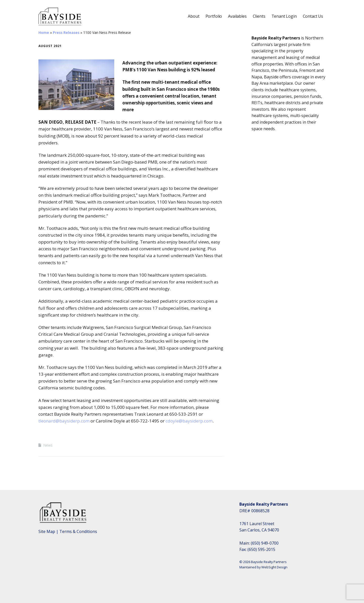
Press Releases (66, 32)
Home (44, 32)
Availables (237, 16)
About (194, 16)
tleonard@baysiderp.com (64, 421)
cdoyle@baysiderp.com (189, 421)
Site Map (47, 531)
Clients (259, 16)
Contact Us (313, 16)
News (48, 445)
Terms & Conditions (78, 531)
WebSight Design (274, 567)
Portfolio (214, 16)
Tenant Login (284, 16)
